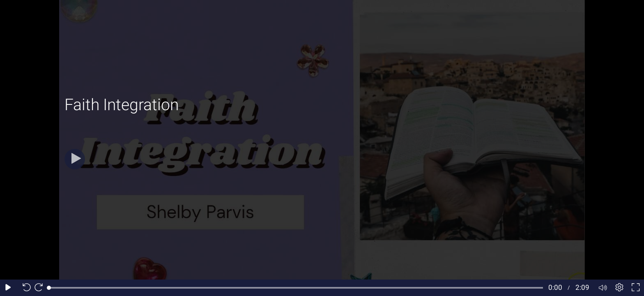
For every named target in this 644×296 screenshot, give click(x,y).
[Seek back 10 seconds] (25, 288)
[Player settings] (619, 288)
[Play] (75, 159)
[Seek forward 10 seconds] (41, 288)
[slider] (296, 288)
